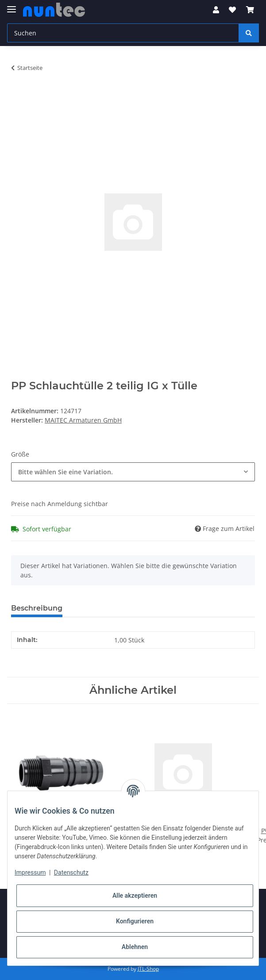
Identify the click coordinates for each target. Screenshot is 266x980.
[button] (216, 10)
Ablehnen (135, 947)
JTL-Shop (148, 969)
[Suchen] (123, 33)
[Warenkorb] (250, 10)
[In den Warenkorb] (18, 96)
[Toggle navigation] (12, 6)
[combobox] (133, 472)
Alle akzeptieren (135, 895)
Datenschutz (71, 872)
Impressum (30, 872)
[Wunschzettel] (232, 10)
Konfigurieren (135, 921)
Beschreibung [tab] (37, 608)
